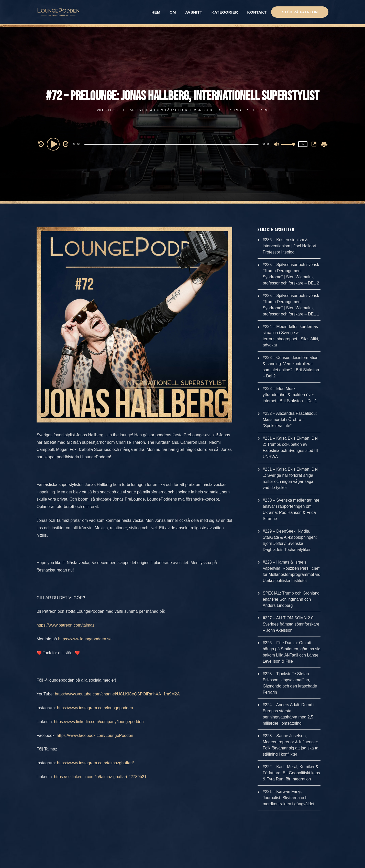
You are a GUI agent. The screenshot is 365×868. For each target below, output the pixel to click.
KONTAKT (257, 12)
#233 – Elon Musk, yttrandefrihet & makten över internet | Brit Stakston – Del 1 (290, 395)
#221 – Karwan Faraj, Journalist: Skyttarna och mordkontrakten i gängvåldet (289, 798)
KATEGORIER (225, 12)
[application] (172, 144)
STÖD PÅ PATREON (300, 12)
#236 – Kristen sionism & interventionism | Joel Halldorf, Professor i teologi (290, 246)
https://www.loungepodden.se (85, 639)
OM (173, 12)
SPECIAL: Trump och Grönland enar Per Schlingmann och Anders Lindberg (291, 599)
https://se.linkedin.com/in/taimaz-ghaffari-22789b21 (100, 777)
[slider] (171, 144)
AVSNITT (194, 12)
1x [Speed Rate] (303, 144)
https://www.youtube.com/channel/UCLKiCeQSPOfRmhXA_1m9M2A (117, 694)
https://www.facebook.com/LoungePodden (95, 735)
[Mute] (277, 145)
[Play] (54, 144)
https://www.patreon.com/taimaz (66, 625)
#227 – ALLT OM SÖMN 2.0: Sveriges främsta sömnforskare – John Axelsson (291, 624)
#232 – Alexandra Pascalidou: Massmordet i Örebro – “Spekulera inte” (290, 420)
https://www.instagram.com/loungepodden (95, 708)
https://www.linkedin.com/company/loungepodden (99, 722)
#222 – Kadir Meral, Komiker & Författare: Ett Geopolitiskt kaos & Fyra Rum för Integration (291, 773)
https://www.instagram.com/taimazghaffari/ (95, 763)
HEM (156, 12)
